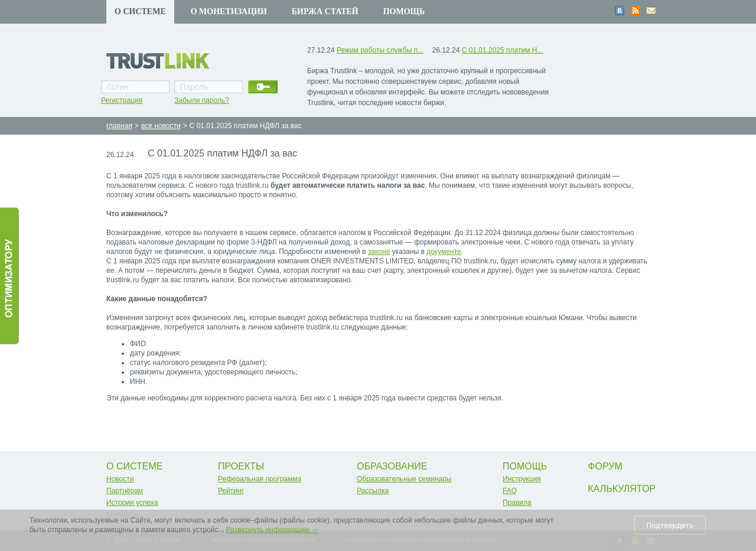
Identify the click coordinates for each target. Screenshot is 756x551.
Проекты (241, 466)
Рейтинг (231, 491)
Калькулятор (622, 489)
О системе (140, 12)
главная (119, 126)
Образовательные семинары (404, 479)
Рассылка (373, 491)
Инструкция (522, 479)
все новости (161, 126)
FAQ (510, 491)
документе (444, 252)
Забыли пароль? (202, 100)
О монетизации (229, 12)
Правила (517, 503)
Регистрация (122, 100)
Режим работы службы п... (380, 50)
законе (379, 252)
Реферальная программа (260, 479)
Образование (392, 466)
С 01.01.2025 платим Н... (503, 50)
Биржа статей (325, 12)
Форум (605, 466)
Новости (120, 479)
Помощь (404, 12)
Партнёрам (125, 491)
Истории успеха (132, 503)
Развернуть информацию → (272, 530)
